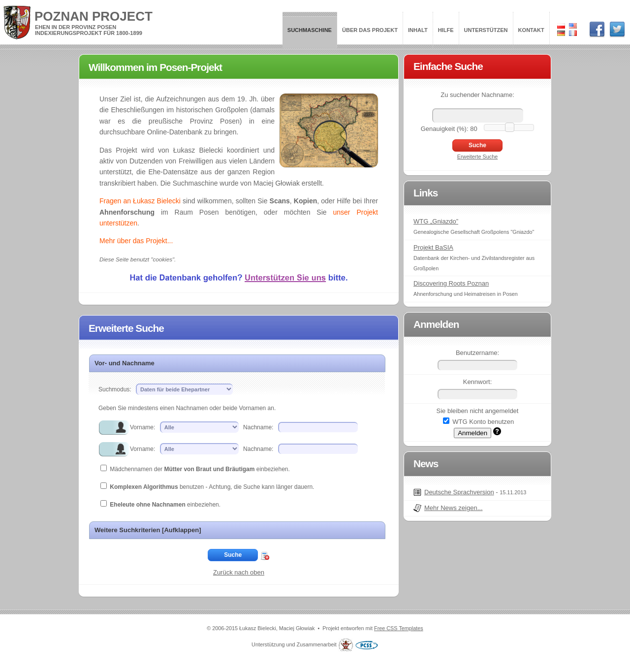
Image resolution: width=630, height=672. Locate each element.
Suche (233, 555)
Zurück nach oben (239, 572)
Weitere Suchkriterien (148, 530)
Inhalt (418, 30)
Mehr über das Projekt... (136, 241)
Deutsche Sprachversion (459, 492)
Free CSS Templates (399, 628)
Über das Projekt (370, 30)
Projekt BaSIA (433, 247)
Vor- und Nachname (125, 363)
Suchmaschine (310, 30)
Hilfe (446, 30)
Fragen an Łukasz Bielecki (140, 201)
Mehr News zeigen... (454, 508)
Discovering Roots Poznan (451, 283)
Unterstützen (486, 30)
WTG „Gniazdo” (436, 221)
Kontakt (531, 30)
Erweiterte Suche (477, 157)
